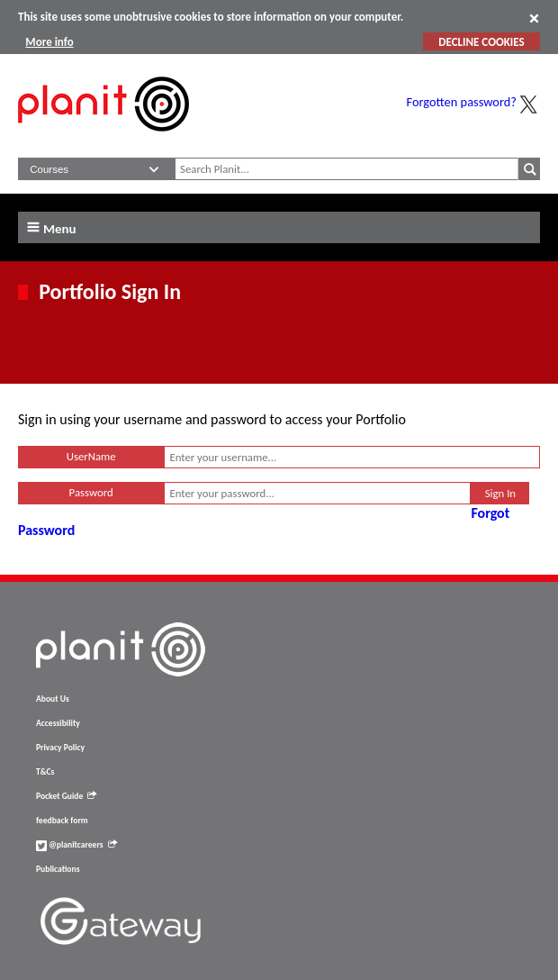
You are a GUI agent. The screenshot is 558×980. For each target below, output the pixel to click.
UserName (91, 456)
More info (49, 42)
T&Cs (45, 772)
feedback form (62, 821)
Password (91, 492)
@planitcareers (76, 845)
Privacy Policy (60, 748)
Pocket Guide (66, 796)
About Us (53, 699)
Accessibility (58, 723)
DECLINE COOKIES (481, 42)
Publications (58, 869)
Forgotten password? (462, 102)
